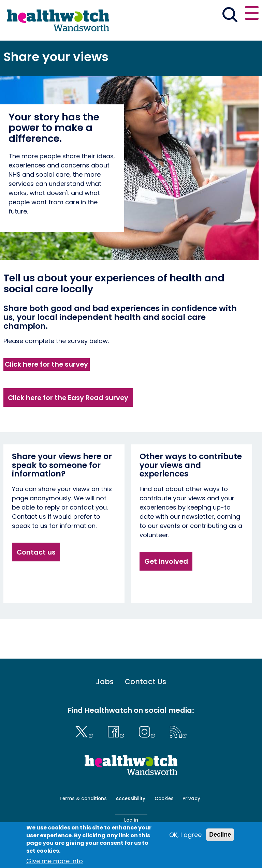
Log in (131, 820)
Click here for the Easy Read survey (68, 398)
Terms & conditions (83, 799)
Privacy (191, 799)
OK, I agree (185, 835)
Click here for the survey (46, 364)
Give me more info (55, 861)
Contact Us (145, 682)
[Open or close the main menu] (252, 14)
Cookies (164, 799)
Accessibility (130, 799)
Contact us (36, 552)
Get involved (166, 561)
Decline (220, 835)
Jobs (105, 682)
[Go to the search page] (230, 16)
